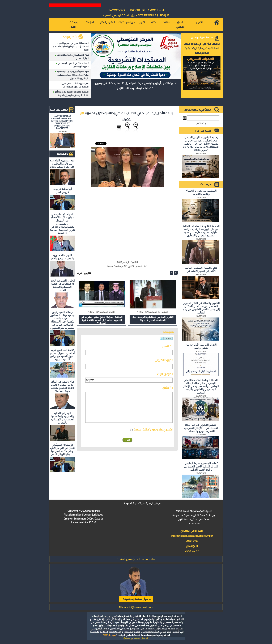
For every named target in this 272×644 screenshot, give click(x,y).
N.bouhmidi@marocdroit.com (136, 607)
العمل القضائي (180, 24)
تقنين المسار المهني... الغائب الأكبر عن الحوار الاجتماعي (73, 57)
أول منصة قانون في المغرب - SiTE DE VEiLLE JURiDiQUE (136, 15)
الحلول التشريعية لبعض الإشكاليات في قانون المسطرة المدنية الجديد (62, 285)
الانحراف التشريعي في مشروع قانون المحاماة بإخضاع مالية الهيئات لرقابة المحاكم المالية (71, 46)
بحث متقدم (201, 123)
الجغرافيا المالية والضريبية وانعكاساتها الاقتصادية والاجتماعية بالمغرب (62, 418)
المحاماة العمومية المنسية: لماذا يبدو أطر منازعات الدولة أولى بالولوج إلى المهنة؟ (72, 93)
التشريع (199, 22)
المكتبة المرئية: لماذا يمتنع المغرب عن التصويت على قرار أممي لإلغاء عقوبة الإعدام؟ (102, 320)
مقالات (166, 22)
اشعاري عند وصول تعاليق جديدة (153, 429)
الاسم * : (167, 346)
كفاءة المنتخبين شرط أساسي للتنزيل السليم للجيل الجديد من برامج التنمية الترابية (62, 355)
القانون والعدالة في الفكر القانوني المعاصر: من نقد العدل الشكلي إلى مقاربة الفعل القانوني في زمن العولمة (201, 308)
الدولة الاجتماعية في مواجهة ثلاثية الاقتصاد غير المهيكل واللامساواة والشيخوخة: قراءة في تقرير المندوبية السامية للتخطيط (62, 224)
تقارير (142, 22)
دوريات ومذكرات (127, 22)
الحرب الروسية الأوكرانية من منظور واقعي (201, 346)
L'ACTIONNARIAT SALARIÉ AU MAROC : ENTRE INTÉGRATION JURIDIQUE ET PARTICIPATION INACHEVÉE (62, 122)
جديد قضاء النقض (73, 24)
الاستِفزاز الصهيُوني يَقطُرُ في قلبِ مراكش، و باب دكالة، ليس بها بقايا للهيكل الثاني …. (62, 449)
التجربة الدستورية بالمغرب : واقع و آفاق (62, 257)
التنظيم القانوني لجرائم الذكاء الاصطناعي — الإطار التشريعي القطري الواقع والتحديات (201, 428)
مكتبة (154, 22)
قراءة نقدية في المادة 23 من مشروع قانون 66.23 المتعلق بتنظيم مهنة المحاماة (62, 386)
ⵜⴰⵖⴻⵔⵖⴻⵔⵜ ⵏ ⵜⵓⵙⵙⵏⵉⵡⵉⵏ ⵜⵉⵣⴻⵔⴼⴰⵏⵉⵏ (136, 10)
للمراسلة (90, 22)
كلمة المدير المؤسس (202, 37)
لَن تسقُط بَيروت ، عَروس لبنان (62, 191)
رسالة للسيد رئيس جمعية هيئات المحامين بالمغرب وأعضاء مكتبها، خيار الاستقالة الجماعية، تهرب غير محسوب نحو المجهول (62, 320)
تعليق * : (167, 388)
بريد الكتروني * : (164, 360)
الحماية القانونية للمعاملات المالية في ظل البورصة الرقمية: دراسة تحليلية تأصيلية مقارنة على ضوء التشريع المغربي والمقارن (201, 231)
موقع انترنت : (165, 374)
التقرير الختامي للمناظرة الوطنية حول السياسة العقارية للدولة (153, 318)
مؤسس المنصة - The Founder (136, 559)
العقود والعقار (107, 22)
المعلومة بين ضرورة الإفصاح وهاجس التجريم (201, 192)
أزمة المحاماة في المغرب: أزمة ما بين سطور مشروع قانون (73, 65)
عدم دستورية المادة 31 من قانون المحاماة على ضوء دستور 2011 (75, 85)
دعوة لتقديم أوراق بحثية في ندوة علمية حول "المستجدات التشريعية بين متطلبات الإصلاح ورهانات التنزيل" (73, 75)
